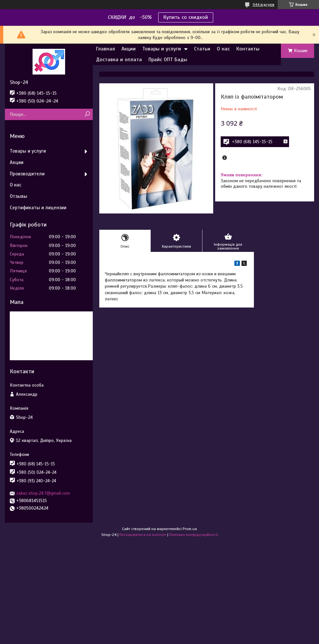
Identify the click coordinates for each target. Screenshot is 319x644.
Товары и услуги (162, 49)
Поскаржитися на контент (143, 535)
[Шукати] (87, 114)
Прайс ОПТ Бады (168, 60)
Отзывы (19, 196)
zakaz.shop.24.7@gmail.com (43, 493)
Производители (27, 174)
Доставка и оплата (119, 60)
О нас (223, 49)
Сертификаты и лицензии (38, 208)
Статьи (202, 49)
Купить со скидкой (186, 17)
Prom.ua (190, 529)
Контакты (248, 49)
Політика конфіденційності (194, 535)
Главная (105, 49)
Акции (129, 49)
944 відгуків (264, 5)
